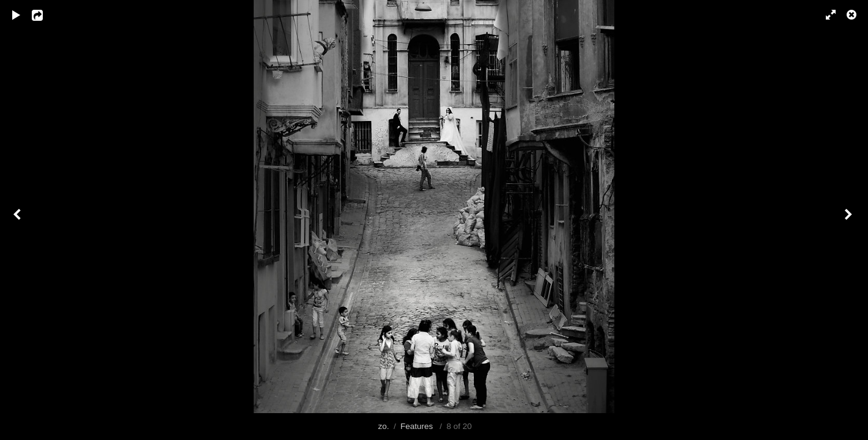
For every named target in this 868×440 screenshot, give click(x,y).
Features (417, 426)
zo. (383, 426)
